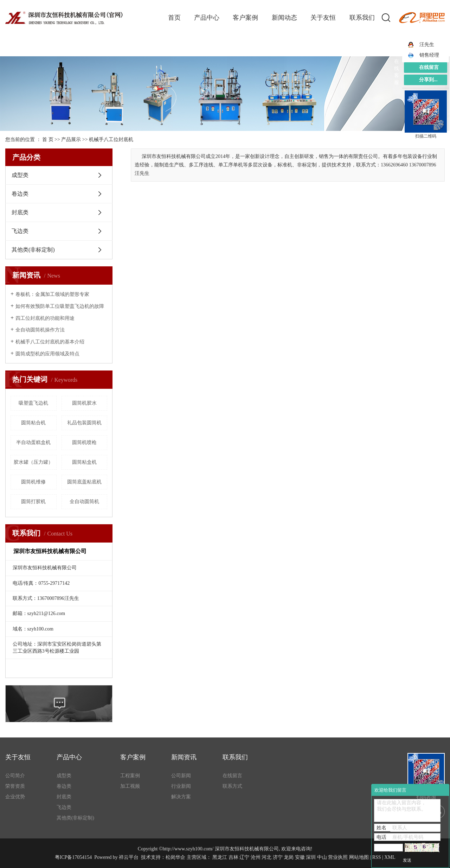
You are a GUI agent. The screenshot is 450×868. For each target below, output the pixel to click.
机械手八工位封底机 (111, 140)
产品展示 (71, 140)
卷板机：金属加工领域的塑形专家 (52, 294)
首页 (174, 18)
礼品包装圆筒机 (84, 423)
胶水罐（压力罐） (33, 462)
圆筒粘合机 (33, 423)
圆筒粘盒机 (84, 462)
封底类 (20, 212)
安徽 (300, 857)
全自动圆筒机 (84, 502)
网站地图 (359, 857)
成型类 (20, 175)
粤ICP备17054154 (73, 857)
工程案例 (130, 776)
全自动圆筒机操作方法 (40, 330)
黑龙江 (220, 857)
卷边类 (20, 194)
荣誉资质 (15, 786)
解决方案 (181, 797)
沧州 (256, 857)
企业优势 (15, 797)
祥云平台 (129, 857)
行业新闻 (181, 786)
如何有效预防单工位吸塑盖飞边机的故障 (60, 306)
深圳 (311, 857)
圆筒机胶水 (84, 403)
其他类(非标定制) (33, 250)
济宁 (278, 857)
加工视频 (130, 786)
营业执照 (338, 857)
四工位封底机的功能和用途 (45, 318)
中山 (322, 857)
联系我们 (362, 18)
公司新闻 (181, 776)
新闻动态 (284, 18)
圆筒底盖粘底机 (84, 482)
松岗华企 (175, 857)
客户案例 (245, 18)
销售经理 (423, 55)
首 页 (48, 140)
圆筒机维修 (33, 482)
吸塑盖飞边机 (33, 403)
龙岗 (289, 857)
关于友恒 (323, 18)
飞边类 (20, 231)
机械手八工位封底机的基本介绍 (50, 342)
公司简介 (15, 776)
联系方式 (232, 786)
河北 (266, 857)
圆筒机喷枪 (84, 442)
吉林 (233, 857)
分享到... (428, 80)
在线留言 (232, 776)
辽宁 (244, 857)
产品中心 (207, 18)
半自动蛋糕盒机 (33, 442)
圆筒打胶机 (33, 502)
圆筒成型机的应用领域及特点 (47, 354)
